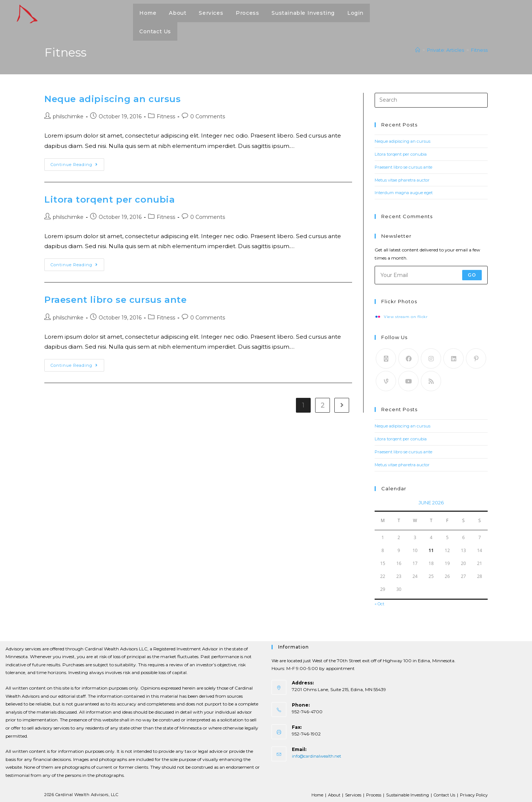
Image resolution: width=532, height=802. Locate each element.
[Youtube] (408, 381)
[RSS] (431, 381)
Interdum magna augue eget (406, 192)
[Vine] (386, 381)
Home (307, 793)
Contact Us (441, 793)
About (325, 793)
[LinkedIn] (453, 358)
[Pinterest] (476, 358)
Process (366, 793)
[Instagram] (431, 358)
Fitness (479, 50)
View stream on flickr (407, 316)
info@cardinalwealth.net (318, 754)
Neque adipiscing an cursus (113, 99)
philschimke (68, 116)
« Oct (380, 603)
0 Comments (208, 116)
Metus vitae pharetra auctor (404, 180)
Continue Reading (77, 164)
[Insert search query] (431, 100)
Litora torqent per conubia (110, 201)
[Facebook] (408, 358)
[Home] (418, 50)
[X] (386, 358)
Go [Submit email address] (472, 274)
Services (345, 793)
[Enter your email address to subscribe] (431, 274)
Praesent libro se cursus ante (115, 302)
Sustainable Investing (401, 793)
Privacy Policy (473, 793)
